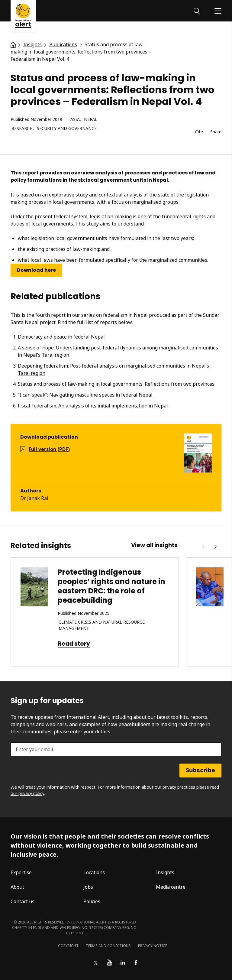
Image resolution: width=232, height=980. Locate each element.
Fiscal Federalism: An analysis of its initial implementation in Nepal (93, 406)
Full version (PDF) (49, 449)
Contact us (23, 901)
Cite (199, 132)
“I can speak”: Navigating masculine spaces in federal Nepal (85, 395)
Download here (36, 270)
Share (216, 132)
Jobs (88, 887)
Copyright (68, 946)
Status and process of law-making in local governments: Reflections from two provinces (116, 384)
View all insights (154, 545)
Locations (94, 872)
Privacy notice (153, 946)
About (17, 887)
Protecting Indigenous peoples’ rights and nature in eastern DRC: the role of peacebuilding (111, 586)
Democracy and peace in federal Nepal (61, 337)
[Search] (197, 11)
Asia (75, 120)
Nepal (91, 120)
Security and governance (67, 129)
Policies (92, 901)
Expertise (21, 872)
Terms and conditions (108, 946)
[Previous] (203, 547)
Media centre (171, 887)
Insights (165, 872)
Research (22, 129)
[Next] (215, 547)
